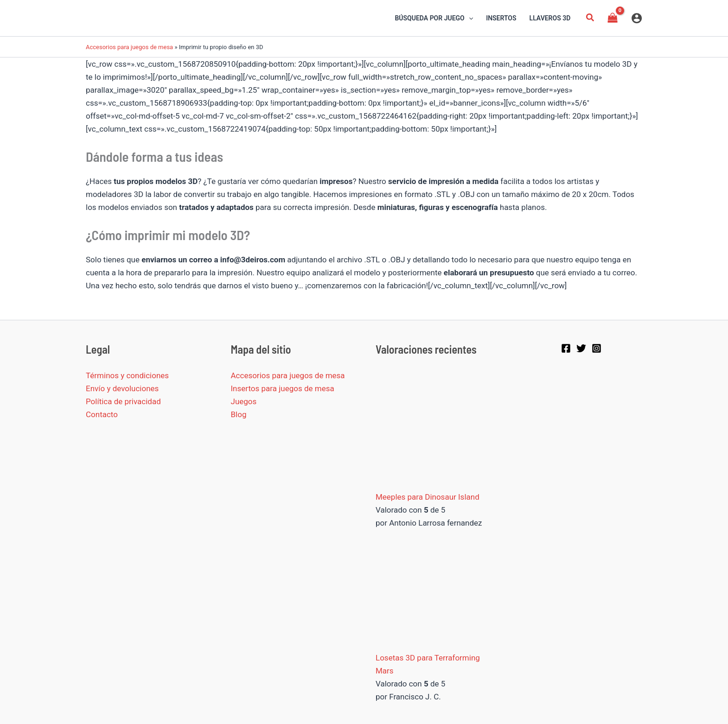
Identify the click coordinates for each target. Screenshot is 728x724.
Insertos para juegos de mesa (283, 388)
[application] (469, 18)
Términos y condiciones (127, 375)
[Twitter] (581, 348)
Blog (239, 414)
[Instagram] (597, 348)
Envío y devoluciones (122, 388)
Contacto (102, 414)
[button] (590, 18)
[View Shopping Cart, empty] (613, 18)
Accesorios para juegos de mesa (129, 47)
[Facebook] (566, 348)
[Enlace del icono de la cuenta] (637, 18)
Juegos (244, 401)
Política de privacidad (123, 401)
